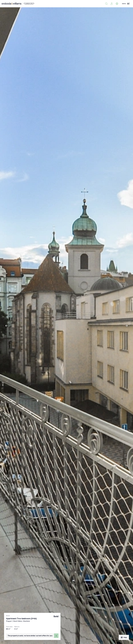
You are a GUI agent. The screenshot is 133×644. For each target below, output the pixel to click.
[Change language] (117, 4)
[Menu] (126, 4)
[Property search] (106, 4)
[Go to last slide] (6, 326)
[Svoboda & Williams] (18, 4)
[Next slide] (127, 326)
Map (124, 637)
